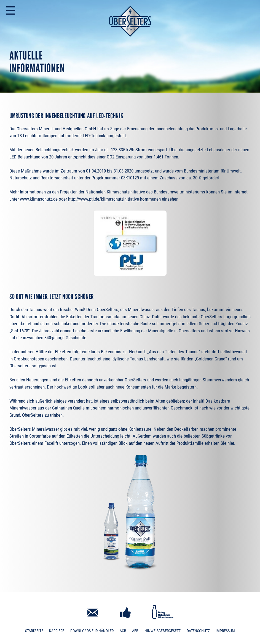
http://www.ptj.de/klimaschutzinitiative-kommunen (114, 199)
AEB (135, 631)
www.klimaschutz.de (39, 199)
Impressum (225, 631)
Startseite (34, 631)
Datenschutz (198, 631)
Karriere (57, 631)
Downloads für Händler (92, 631)
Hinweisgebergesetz (163, 631)
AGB (123, 631)
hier (231, 443)
